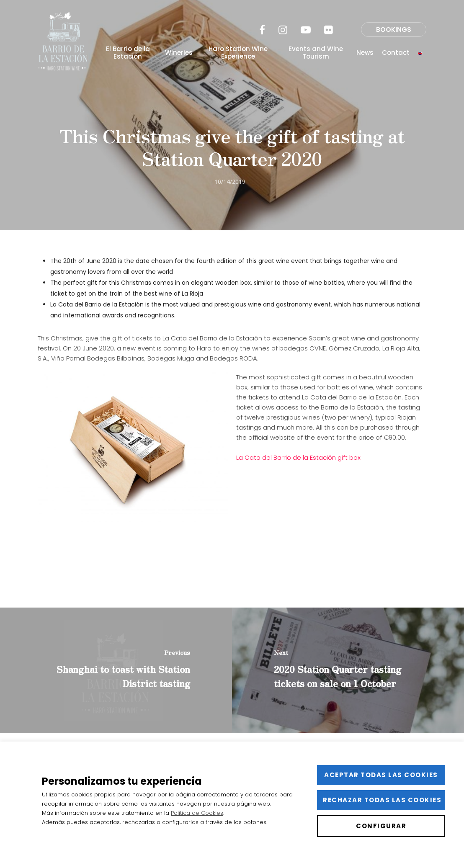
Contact (396, 53)
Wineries (179, 53)
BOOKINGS (394, 30)
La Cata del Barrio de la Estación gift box (298, 457)
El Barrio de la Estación (128, 53)
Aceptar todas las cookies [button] (381, 775)
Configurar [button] (381, 826)
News (365, 53)
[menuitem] (420, 53)
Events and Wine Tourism (316, 53)
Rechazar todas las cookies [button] (382, 800)
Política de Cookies (197, 813)
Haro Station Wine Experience (238, 53)
